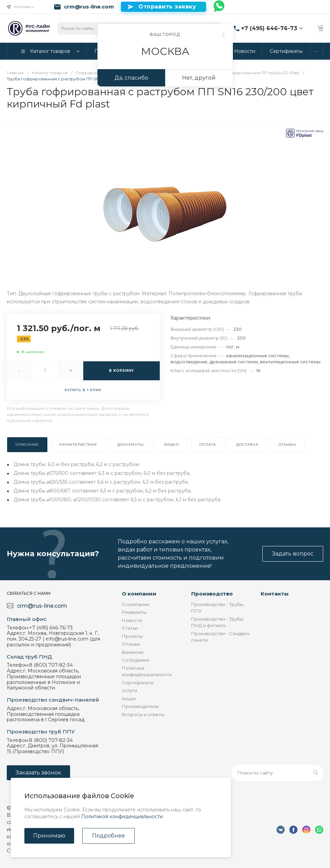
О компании (139, 594)
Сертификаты (138, 683)
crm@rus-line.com (89, 7)
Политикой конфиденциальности (122, 816)
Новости (132, 620)
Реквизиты (134, 612)
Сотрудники (136, 660)
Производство (212, 594)
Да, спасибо (131, 78)
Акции (129, 699)
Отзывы (131, 644)
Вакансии (133, 652)
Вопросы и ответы (143, 714)
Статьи (130, 628)
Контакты (275, 594)
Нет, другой (199, 78)
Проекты (132, 636)
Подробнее (108, 836)
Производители (140, 706)
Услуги (129, 690)
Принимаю (49, 836)
